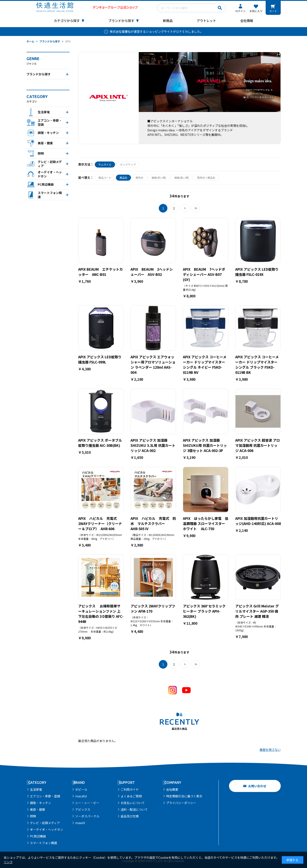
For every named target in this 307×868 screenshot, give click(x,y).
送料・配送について (134, 809)
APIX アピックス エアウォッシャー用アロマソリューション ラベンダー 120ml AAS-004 (153, 365)
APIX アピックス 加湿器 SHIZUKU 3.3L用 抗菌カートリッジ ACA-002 (153, 445)
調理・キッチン (41, 803)
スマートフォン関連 (44, 843)
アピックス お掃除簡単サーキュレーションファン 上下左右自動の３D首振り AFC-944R (101, 614)
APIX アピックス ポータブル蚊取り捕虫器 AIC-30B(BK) (100, 443)
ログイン (240, 11)
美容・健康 (37, 809)
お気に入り (256, 11)
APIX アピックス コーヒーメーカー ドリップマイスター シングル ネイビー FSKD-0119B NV (205, 365)
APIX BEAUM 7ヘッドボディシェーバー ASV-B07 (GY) (204, 274)
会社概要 (172, 789)
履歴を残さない (270, 750)
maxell (80, 823)
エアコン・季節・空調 (45, 796)
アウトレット (206, 21)
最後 (196, 208)
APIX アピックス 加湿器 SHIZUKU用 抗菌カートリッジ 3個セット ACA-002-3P (205, 445)
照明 (33, 816)
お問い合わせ (257, 786)
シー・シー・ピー (87, 803)
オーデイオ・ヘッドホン (47, 829)
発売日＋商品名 (206, 178)
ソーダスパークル (87, 816)
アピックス (83, 809)
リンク (8, 862)
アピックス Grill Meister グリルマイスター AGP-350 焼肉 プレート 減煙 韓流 (257, 611)
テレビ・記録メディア (45, 823)
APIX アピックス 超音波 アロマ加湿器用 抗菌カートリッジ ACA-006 (258, 445)
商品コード (105, 178)
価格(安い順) (159, 178)
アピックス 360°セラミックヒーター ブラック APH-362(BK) (204, 611)
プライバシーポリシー (181, 803)
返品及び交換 (130, 816)
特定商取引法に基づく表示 (184, 796)
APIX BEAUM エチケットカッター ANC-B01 (101, 272)
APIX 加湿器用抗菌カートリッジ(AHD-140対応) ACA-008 (258, 521)
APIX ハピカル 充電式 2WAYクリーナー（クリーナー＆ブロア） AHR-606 (100, 523)
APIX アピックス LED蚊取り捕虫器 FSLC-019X (257, 272)
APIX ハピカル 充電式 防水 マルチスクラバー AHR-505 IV (153, 523)
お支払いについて (133, 803)
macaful (81, 796)
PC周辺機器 (38, 836)
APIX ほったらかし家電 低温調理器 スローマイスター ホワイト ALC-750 (206, 523)
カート (273, 11)
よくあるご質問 (131, 796)
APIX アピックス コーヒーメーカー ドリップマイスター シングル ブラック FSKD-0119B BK (257, 365)
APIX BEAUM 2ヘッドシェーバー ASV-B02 (152, 272)
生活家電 (36, 789)
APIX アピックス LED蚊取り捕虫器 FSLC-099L (100, 359)
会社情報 (247, 21)
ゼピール (81, 789)
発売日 (139, 178)
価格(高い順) (182, 178)
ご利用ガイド (130, 789)
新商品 (168, 21)
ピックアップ (128, 164)
